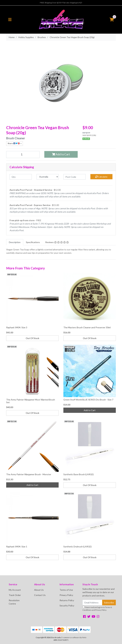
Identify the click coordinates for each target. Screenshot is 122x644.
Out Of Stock (32, 338)
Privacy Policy (66, 595)
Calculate (101, 177)
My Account (15, 590)
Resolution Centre (14, 602)
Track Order (15, 595)
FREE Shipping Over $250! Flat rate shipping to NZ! (61, 3)
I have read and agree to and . (97, 608)
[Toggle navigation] (10, 20)
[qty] (21, 177)
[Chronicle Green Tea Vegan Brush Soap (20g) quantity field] (23, 155)
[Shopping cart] (112, 20)
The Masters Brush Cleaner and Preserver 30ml (87, 327)
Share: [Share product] (14, 143)
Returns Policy (67, 600)
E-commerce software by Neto (74, 637)
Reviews (57, 242)
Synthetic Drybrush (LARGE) (78, 547)
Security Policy (67, 606)
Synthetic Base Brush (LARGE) (79, 474)
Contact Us (40, 595)
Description (15, 242)
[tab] (15, 242)
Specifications (33, 242)
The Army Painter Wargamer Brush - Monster (29, 474)
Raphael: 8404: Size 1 (17, 547)
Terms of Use (66, 590)
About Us (39, 590)
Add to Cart (61, 154)
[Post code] (75, 177)
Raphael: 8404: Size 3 (17, 327)
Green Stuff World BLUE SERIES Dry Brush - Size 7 (88, 400)
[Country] (48, 177)
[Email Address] (92, 603)
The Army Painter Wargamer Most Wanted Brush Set (31, 401)
